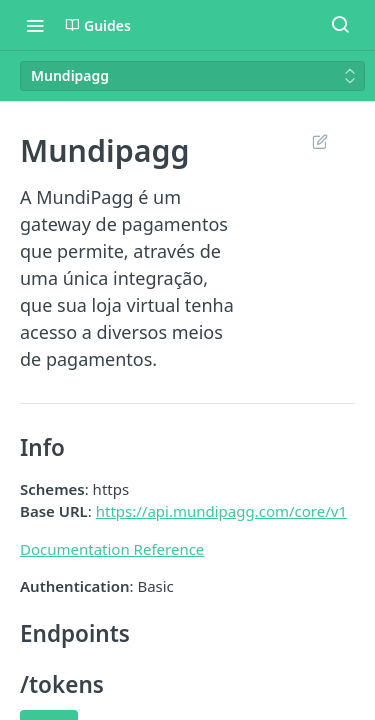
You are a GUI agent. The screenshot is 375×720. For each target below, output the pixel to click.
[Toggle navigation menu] (35, 25)
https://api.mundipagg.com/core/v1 (221, 511)
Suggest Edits (319, 141)
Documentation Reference (112, 549)
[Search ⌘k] (340, 25)
